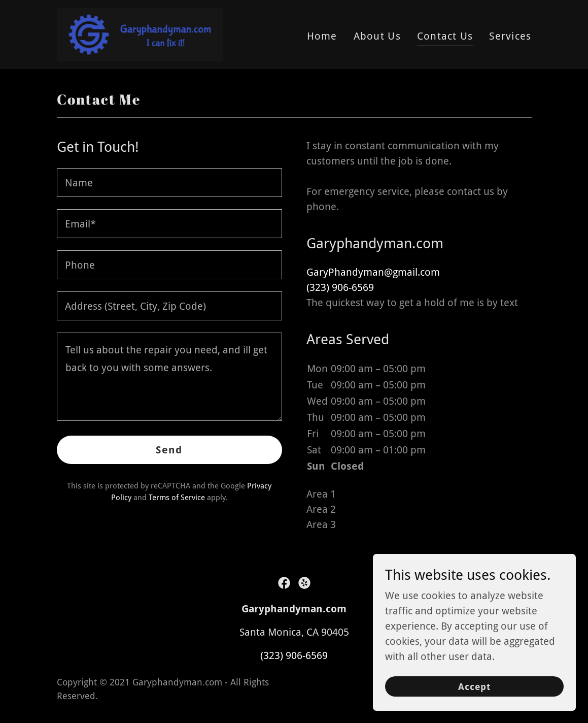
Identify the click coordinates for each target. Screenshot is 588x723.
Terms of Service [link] (177, 498)
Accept (475, 687)
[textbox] (169, 183)
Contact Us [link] (445, 36)
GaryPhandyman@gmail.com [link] (373, 272)
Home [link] (322, 36)
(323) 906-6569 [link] (340, 287)
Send (169, 450)
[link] (140, 34)
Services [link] (510, 36)
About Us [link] (377, 36)
